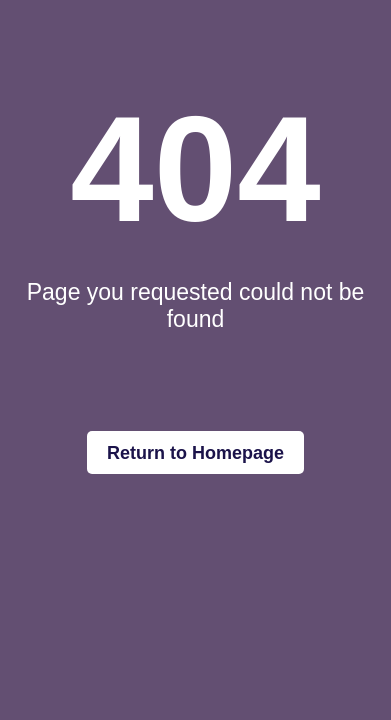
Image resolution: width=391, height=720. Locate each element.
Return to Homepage (195, 453)
